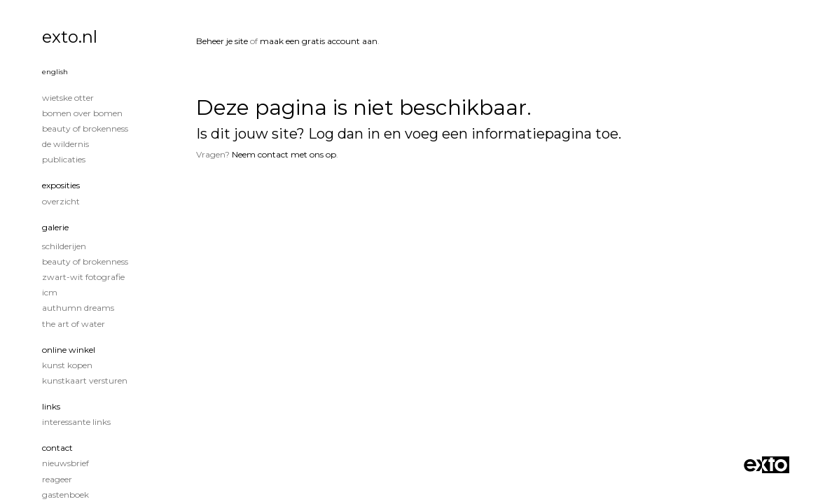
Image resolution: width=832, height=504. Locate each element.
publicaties (64, 159)
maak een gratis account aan (319, 41)
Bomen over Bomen (82, 113)
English (55, 72)
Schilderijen (64, 246)
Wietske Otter (68, 98)
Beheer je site (222, 41)
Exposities (61, 185)
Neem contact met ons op (284, 154)
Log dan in (344, 134)
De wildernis (65, 144)
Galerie (55, 227)
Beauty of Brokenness (85, 128)
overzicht (61, 201)
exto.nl (70, 37)
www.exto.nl (326, 201)
